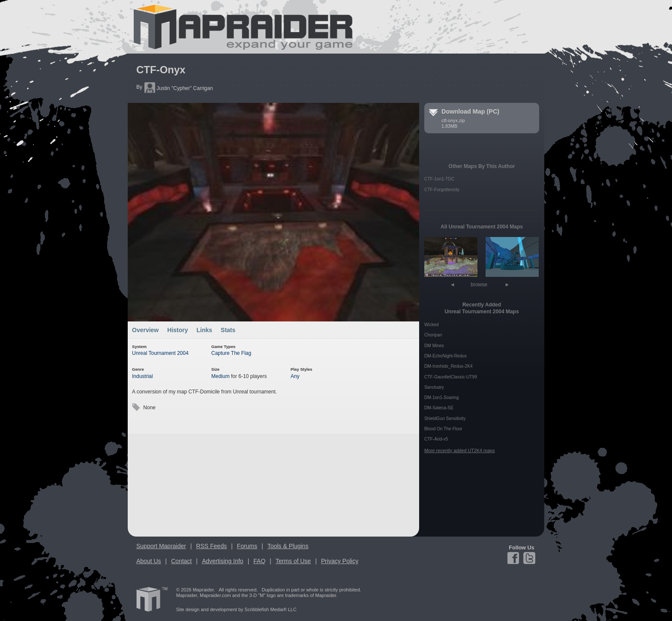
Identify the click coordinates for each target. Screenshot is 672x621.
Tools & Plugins (288, 546)
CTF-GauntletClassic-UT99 (451, 377)
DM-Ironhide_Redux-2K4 (448, 366)
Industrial (142, 376)
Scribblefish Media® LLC (271, 609)
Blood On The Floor (443, 429)
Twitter (529, 558)
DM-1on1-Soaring (441, 397)
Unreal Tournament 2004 (160, 353)
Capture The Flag (231, 353)
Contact (181, 561)
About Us (149, 561)
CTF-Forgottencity (442, 190)
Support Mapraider (161, 546)
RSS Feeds (212, 546)
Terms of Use (293, 561)
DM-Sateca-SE (439, 408)
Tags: (136, 407)
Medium (220, 376)
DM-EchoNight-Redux (445, 356)
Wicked (431, 325)
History (177, 330)
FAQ (259, 561)
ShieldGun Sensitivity (445, 418)
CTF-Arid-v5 (436, 439)
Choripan (433, 335)
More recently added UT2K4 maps (459, 450)
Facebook (514, 558)
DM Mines (434, 346)
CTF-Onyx (161, 70)
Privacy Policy (340, 561)
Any (295, 376)
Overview (145, 330)
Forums (247, 546)
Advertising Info (223, 561)
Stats (228, 330)
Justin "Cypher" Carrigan (179, 88)
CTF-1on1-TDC (439, 179)
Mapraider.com (238, 27)
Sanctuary (434, 387)
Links (205, 330)
